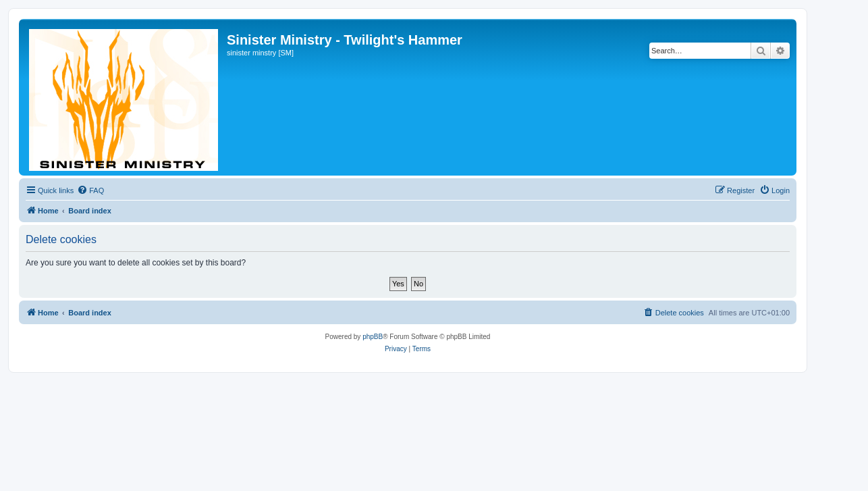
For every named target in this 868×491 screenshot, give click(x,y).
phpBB (373, 337)
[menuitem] (90, 190)
